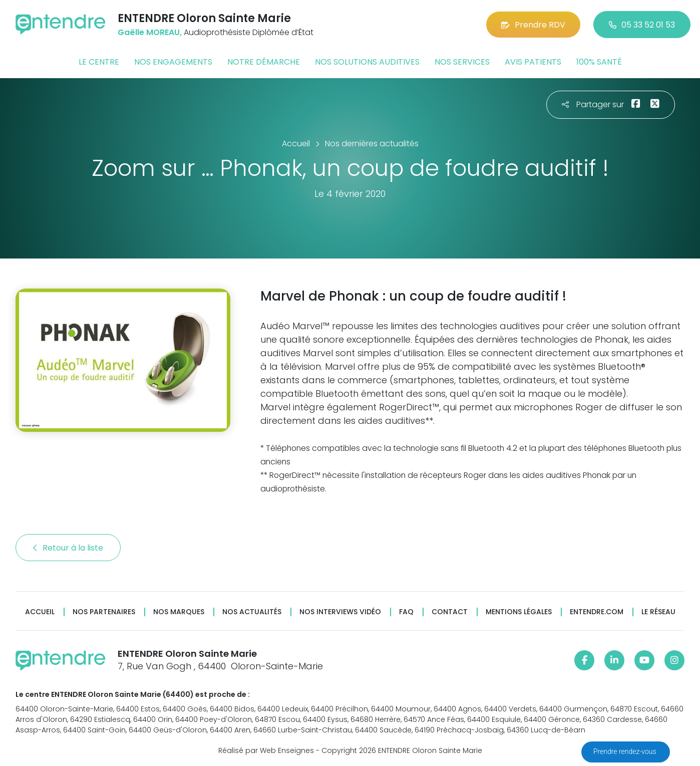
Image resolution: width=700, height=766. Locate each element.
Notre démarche (264, 62)
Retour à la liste (68, 548)
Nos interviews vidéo (340, 612)
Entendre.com (597, 612)
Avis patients (533, 62)
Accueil (40, 612)
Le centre (99, 62)
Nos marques (179, 612)
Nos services (462, 62)
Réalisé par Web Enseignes (266, 750)
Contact (450, 612)
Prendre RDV (533, 25)
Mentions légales (519, 612)
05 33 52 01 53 (642, 25)
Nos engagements (173, 62)
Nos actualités (252, 612)
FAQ (406, 612)
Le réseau (658, 612)
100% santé (599, 62)
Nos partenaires (104, 612)
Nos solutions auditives (367, 62)
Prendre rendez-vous (626, 751)
